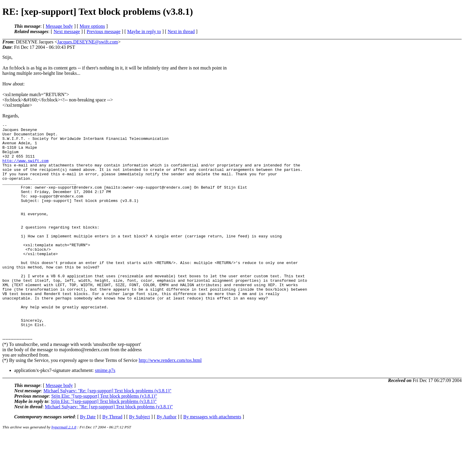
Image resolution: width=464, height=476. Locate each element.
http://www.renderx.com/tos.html (170, 402)
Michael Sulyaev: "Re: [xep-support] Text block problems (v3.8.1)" (107, 432)
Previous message (104, 31)
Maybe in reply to (144, 31)
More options (92, 26)
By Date (88, 458)
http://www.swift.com (25, 169)
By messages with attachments (212, 458)
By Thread (112, 458)
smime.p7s (105, 412)
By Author (166, 458)
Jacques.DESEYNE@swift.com (87, 42)
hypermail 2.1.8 (64, 469)
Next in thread (181, 31)
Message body (59, 26)
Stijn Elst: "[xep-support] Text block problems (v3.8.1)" (104, 438)
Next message (67, 31)
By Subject (140, 458)
